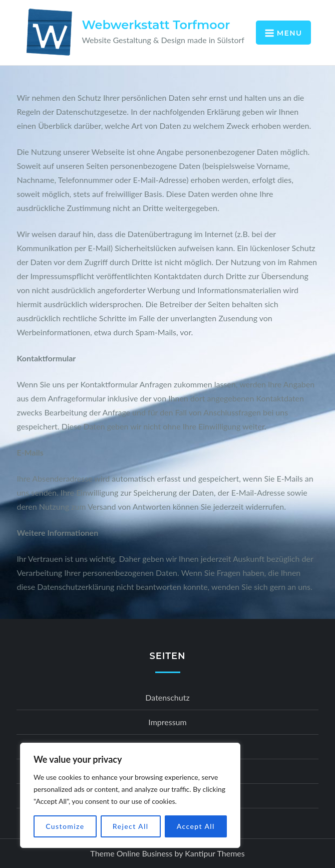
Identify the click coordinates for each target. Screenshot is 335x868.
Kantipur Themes (215, 853)
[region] (130, 795)
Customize (65, 826)
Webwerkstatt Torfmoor (156, 25)
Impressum (167, 722)
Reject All (131, 826)
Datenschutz (167, 697)
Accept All (196, 826)
